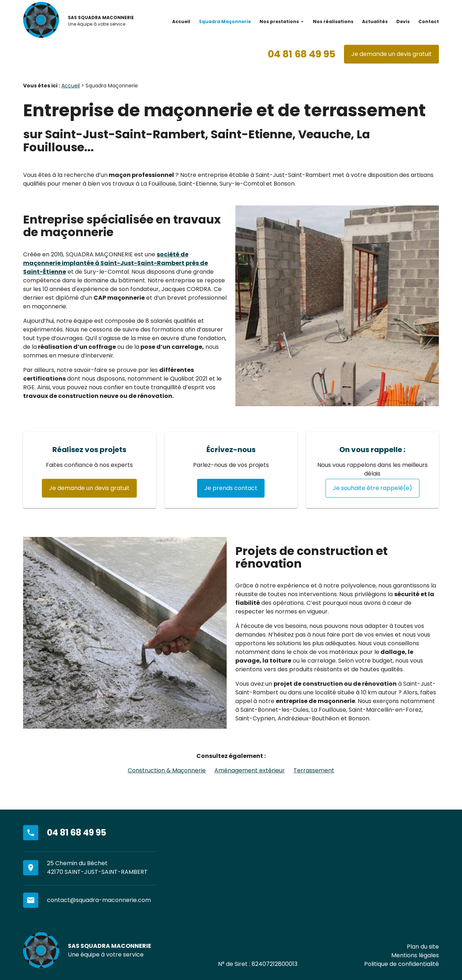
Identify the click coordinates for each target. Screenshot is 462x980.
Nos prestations (279, 21)
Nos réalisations (333, 21)
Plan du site (423, 947)
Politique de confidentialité (402, 964)
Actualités (375, 21)
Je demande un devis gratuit (391, 54)
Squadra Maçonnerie (225, 21)
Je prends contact (231, 488)
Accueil (181, 21)
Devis (403, 21)
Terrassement (314, 770)
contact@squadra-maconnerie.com (99, 900)
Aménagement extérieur (250, 770)
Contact (429, 21)
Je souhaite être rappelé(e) (372, 488)
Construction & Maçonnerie (167, 770)
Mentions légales (415, 955)
